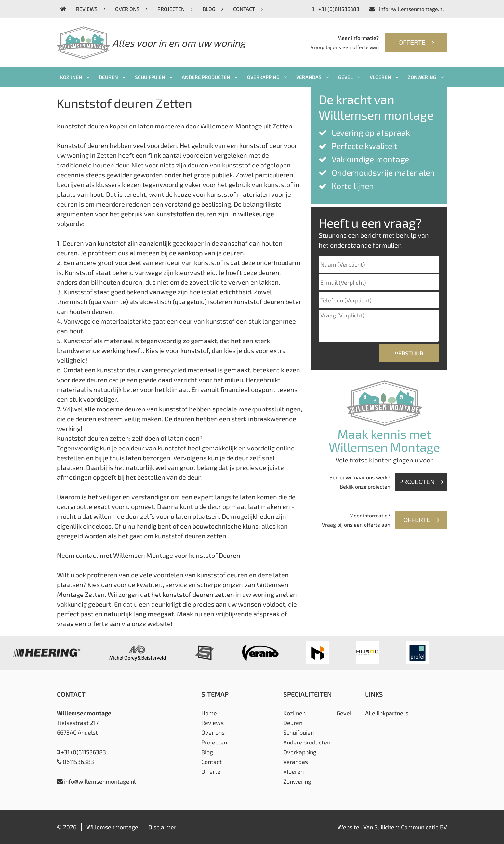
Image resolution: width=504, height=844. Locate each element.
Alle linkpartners (387, 713)
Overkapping (267, 77)
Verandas (313, 77)
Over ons (131, 9)
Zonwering (426, 77)
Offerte (416, 43)
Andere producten (210, 77)
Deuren (112, 77)
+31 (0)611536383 (335, 9)
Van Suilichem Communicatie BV (405, 827)
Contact (248, 9)
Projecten (175, 9)
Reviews (91, 9)
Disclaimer (162, 827)
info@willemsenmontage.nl (407, 9)
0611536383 (75, 762)
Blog (213, 9)
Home (209, 713)
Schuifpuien (154, 77)
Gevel (349, 77)
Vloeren (384, 77)
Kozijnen (75, 77)
